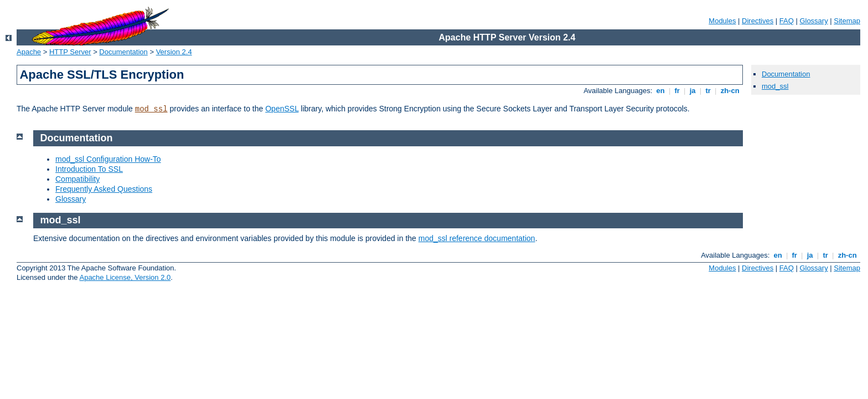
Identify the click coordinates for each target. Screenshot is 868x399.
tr (708, 91)
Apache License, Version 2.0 (125, 277)
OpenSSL (282, 109)
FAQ (787, 21)
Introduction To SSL (89, 169)
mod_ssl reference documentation (477, 238)
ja (693, 91)
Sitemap (847, 21)
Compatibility (77, 179)
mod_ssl (151, 109)
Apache (29, 52)
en (660, 91)
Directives (758, 21)
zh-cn (730, 91)
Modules (722, 21)
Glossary (813, 21)
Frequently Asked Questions (104, 189)
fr (677, 91)
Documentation (123, 52)
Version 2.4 (174, 52)
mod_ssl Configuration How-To (108, 159)
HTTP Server (70, 52)
